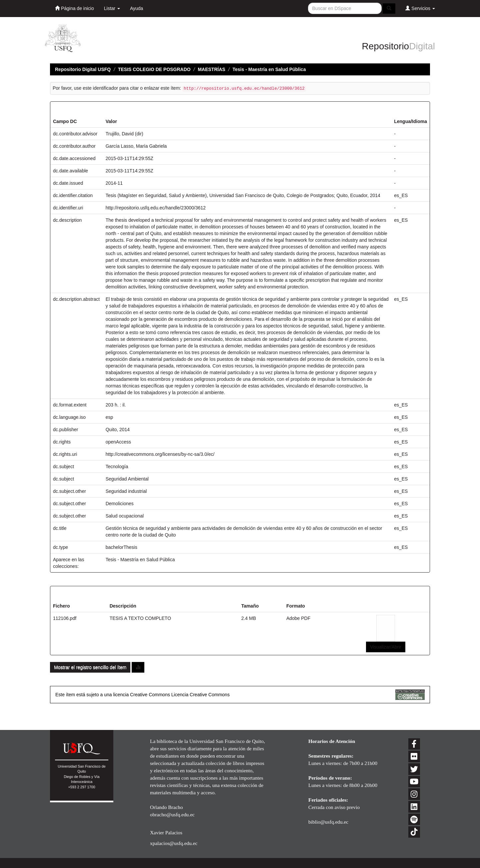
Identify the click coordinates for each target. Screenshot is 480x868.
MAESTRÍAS (211, 69)
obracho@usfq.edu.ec (172, 814)
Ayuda (136, 8)
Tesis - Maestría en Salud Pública (269, 69)
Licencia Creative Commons (200, 695)
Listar (112, 8)
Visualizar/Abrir (386, 647)
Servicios (420, 8)
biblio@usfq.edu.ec (328, 822)
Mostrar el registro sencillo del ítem (90, 667)
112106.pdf (65, 618)
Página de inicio (74, 8)
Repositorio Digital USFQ (83, 69)
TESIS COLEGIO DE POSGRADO (154, 69)
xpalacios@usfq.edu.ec (174, 843)
